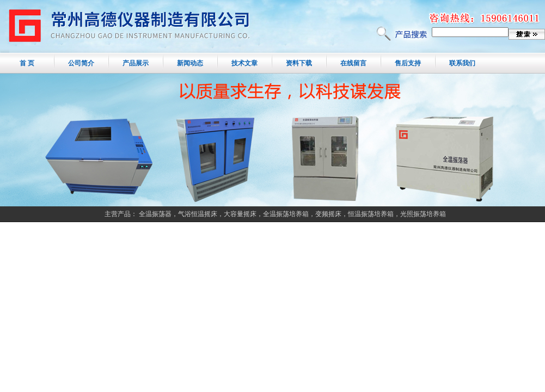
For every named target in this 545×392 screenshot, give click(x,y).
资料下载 (299, 63)
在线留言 (353, 63)
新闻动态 (190, 63)
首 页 (27, 63)
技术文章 (244, 63)
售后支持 (408, 63)
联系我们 (462, 63)
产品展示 (136, 63)
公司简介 (81, 63)
